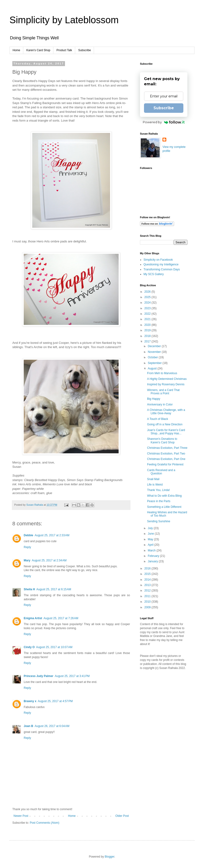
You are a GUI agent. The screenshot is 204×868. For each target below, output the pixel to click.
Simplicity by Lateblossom (64, 20)
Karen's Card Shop (38, 50)
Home (16, 50)
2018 (148, 336)
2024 (148, 303)
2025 (148, 297)
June (151, 534)
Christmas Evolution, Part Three (167, 448)
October (153, 357)
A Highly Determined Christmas (167, 379)
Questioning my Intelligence (161, 264)
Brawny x (30, 701)
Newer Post (21, 816)
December (155, 346)
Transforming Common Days (162, 269)
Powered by (164, 122)
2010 (148, 602)
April (151, 545)
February (154, 556)
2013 (148, 585)
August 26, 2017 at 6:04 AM (52, 726)
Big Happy (154, 399)
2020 (148, 325)
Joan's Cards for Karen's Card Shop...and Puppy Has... (166, 432)
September (155, 363)
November (155, 352)
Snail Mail (153, 479)
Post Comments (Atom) (44, 823)
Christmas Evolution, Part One (166, 459)
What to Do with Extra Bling (164, 496)
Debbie (28, 535)
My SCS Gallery (154, 274)
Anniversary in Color (160, 404)
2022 (148, 314)
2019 (148, 330)
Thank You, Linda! (158, 490)
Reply (27, 547)
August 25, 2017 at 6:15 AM (54, 589)
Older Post (122, 816)
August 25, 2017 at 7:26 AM (61, 618)
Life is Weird (155, 485)
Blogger (109, 857)
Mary (27, 560)
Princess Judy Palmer (39, 676)
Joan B (28, 726)
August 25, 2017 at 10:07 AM (54, 647)
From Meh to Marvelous (162, 373)
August (153, 368)
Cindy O (29, 647)
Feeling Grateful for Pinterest (165, 464)
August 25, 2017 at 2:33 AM (52, 535)
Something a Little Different (164, 507)
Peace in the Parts (159, 501)
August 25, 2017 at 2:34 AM (49, 560)
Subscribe (85, 50)
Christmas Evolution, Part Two (166, 454)
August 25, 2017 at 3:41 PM (72, 676)
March (152, 550)
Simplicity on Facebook (158, 260)
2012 (148, 591)
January (153, 561)
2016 (148, 568)
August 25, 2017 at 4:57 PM (55, 701)
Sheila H (29, 589)
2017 (148, 341)
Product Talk (64, 50)
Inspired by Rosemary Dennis (166, 384)
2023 (148, 308)
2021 (148, 319)
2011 (148, 596)
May (151, 539)
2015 (148, 574)
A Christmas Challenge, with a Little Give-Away (166, 412)
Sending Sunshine (159, 521)
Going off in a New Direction (165, 424)
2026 (148, 292)
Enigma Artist (33, 618)
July (151, 528)
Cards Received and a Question (161, 472)
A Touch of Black (158, 419)
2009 (148, 607)
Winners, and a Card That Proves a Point (163, 392)
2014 (148, 580)
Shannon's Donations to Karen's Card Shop (162, 441)
